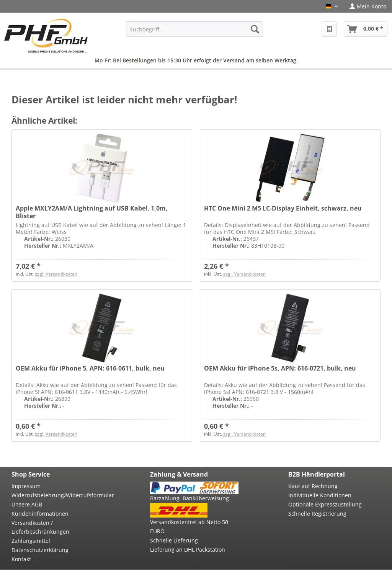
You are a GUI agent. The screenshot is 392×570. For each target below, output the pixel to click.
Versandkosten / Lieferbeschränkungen (40, 527)
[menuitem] (368, 6)
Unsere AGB (27, 504)
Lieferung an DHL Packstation (188, 550)
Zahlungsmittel (31, 541)
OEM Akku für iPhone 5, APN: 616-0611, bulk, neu (90, 368)
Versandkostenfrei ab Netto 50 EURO (189, 527)
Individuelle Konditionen (320, 495)
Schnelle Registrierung (317, 514)
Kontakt (21, 559)
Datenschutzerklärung (40, 550)
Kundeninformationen (40, 514)
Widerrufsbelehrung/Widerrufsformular (56, 495)
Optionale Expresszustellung (325, 504)
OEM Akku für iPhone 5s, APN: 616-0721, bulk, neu (280, 368)
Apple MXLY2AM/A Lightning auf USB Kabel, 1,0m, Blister (92, 212)
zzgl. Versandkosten (56, 274)
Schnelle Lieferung (174, 540)
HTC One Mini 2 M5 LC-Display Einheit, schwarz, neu (283, 208)
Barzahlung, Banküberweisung (189, 498)
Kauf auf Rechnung (313, 486)
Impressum (26, 486)
